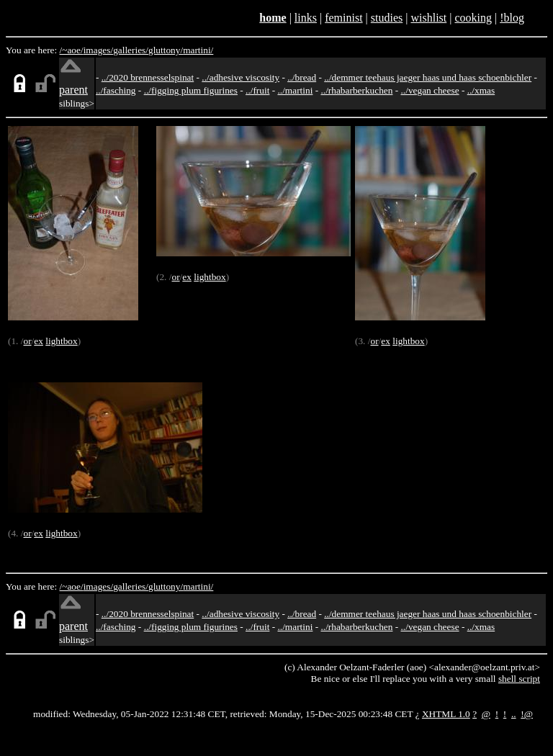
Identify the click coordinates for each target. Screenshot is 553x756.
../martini (296, 90)
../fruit (257, 90)
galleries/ (131, 50)
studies (387, 18)
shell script (519, 679)
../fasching (116, 90)
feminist (343, 18)
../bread (302, 77)
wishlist (428, 18)
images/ (98, 50)
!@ (527, 714)
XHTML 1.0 (446, 714)
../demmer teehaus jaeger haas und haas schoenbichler (428, 77)
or (27, 341)
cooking (473, 18)
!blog (512, 18)
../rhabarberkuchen (356, 90)
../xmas (481, 90)
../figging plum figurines (191, 90)
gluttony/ (166, 50)
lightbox (61, 341)
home (273, 18)
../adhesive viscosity (240, 77)
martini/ (198, 50)
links (306, 18)
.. (514, 714)
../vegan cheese (430, 90)
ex (39, 341)
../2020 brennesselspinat (148, 77)
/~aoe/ (72, 50)
